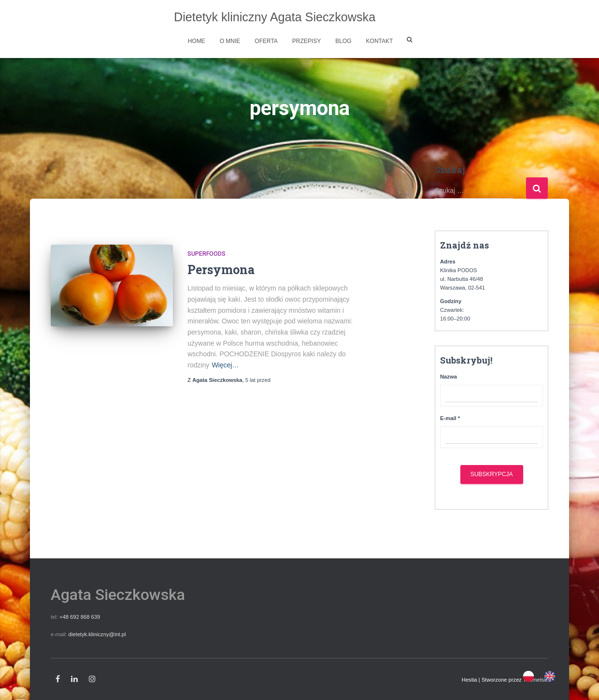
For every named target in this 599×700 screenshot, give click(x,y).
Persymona (221, 270)
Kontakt (380, 41)
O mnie (230, 41)
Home (197, 41)
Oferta (266, 41)
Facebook (58, 679)
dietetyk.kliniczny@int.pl (97, 634)
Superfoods (207, 254)
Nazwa (449, 377)
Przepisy (307, 41)
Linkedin (74, 679)
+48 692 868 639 (80, 617)
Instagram (92, 679)
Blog (343, 41)
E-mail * (450, 418)
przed (258, 380)
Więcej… (225, 365)
